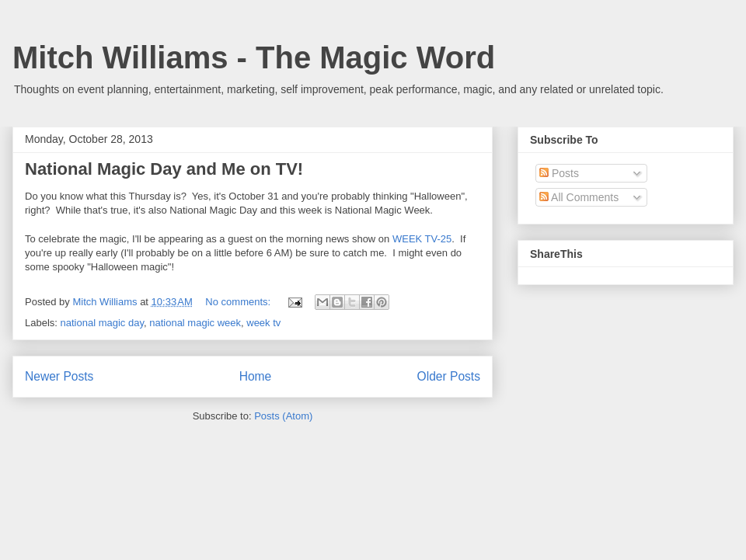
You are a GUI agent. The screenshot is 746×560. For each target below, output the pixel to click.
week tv (263, 323)
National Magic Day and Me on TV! (164, 169)
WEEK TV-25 (422, 239)
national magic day (102, 323)
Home (256, 376)
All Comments (579, 197)
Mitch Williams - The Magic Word (254, 57)
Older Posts (449, 376)
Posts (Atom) (283, 416)
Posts (559, 173)
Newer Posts (59, 376)
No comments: (239, 302)
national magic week (195, 323)
